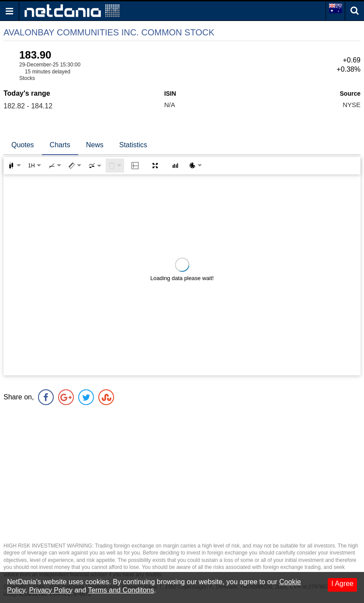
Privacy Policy (51, 590)
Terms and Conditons (121, 590)
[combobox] (95, 166)
